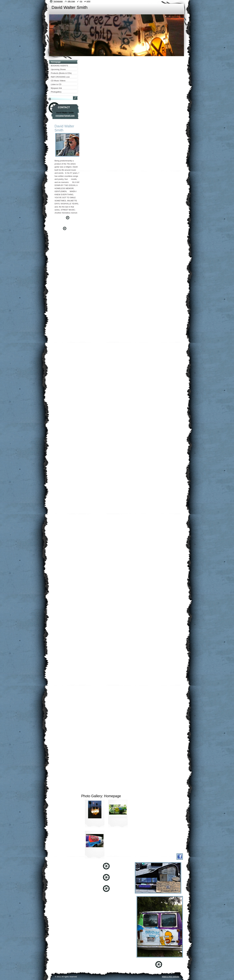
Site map (71, 1)
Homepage (58, 1)
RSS (81, 1)
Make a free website (171, 977)
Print (88, 1)
